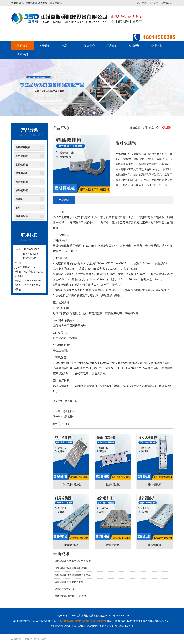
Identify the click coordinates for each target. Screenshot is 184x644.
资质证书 (156, 46)
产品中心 (142, 3)
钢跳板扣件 (69, 411)
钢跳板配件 (22, 216)
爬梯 (18, 208)
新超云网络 (40, 639)
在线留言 (167, 3)
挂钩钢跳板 (22, 156)
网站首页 (22, 46)
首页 (145, 127)
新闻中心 (89, 46)
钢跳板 (19, 199)
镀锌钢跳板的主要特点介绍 (69, 582)
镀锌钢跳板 (22, 190)
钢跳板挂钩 (69, 416)
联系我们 (154, 3)
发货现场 (134, 46)
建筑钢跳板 (22, 173)
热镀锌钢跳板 (23, 147)
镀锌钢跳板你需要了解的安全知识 (73, 561)
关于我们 (45, 46)
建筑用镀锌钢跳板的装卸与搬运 (72, 568)
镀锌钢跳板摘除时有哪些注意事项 (73, 575)
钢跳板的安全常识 (64, 589)
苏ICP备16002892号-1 (121, 626)
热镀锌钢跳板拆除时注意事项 (70, 596)
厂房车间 (112, 46)
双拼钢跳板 (22, 182)
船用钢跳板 (22, 164)
